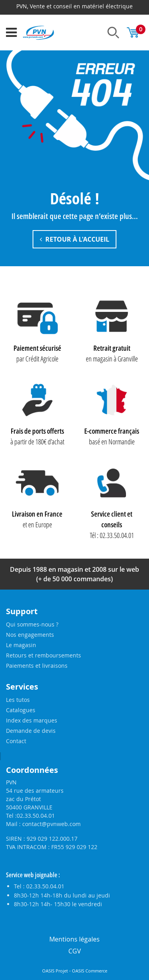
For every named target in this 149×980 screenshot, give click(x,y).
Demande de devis (31, 731)
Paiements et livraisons (37, 666)
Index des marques (32, 720)
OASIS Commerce (90, 971)
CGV (75, 951)
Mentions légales (74, 939)
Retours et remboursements (44, 655)
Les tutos (18, 700)
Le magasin (21, 645)
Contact (16, 741)
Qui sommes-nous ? (32, 624)
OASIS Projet (55, 971)
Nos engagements (30, 635)
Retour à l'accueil (74, 239)
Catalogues (21, 710)
